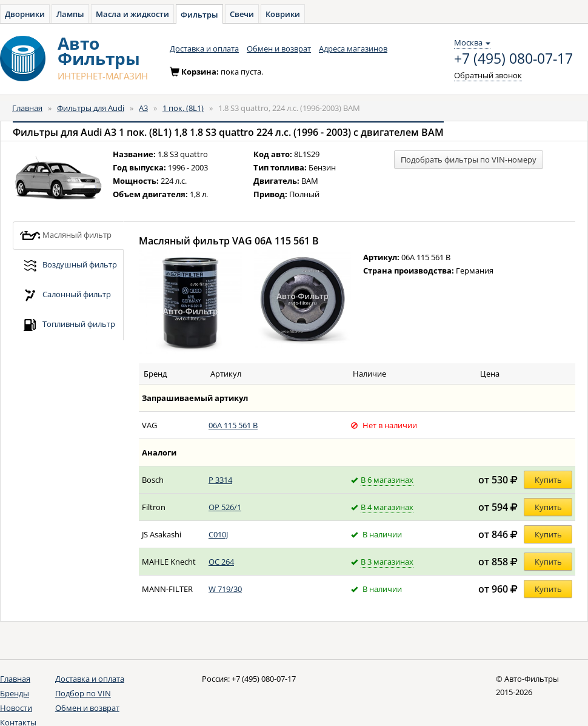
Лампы (70, 14)
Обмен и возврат (279, 49)
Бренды (15, 693)
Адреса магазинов (353, 49)
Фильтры (199, 15)
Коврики (283, 14)
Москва (472, 42)
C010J (218, 534)
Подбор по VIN (83, 693)
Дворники (25, 14)
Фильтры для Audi (91, 108)
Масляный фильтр (65, 236)
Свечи (242, 14)
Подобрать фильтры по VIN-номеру (469, 160)
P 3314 (220, 480)
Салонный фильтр (65, 295)
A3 (143, 108)
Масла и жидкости (132, 14)
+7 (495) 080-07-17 (513, 59)
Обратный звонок (488, 75)
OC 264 (221, 562)
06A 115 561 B (233, 425)
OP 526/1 (225, 507)
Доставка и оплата (204, 49)
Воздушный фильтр (68, 265)
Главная (27, 108)
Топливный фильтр (67, 325)
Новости (16, 708)
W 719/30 (225, 589)
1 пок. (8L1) (183, 108)
